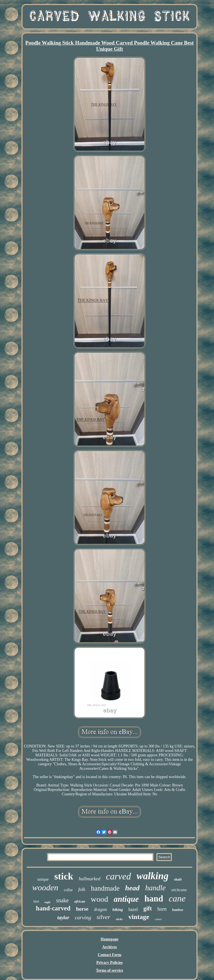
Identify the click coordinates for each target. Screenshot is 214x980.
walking (153, 876)
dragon (100, 909)
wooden (45, 887)
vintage (139, 917)
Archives (110, 947)
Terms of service (109, 970)
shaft (178, 879)
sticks (119, 919)
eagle (48, 902)
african (80, 901)
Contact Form (110, 955)
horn (162, 909)
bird (36, 901)
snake (62, 900)
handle (155, 888)
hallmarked (90, 879)
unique (43, 879)
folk (82, 889)
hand (154, 899)
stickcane (179, 890)
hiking (117, 910)
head (132, 888)
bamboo (178, 910)
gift (147, 908)
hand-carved (53, 908)
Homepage (110, 939)
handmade (105, 888)
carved (118, 876)
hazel (133, 909)
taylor (63, 918)
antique (126, 899)
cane (177, 898)
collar (68, 890)
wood (99, 899)
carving (83, 917)
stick (64, 876)
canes (158, 919)
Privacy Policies (110, 963)
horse (82, 909)
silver (104, 917)
